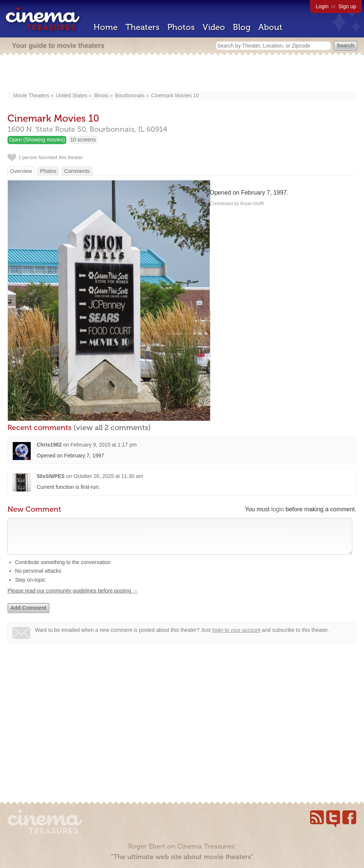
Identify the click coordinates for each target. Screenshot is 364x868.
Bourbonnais (130, 95)
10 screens (83, 140)
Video (214, 27)
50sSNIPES (51, 476)
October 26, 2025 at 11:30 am (108, 476)
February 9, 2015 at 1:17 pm (104, 445)
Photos (181, 27)
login (277, 509)
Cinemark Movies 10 (175, 95)
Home (106, 27)
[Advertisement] (182, 74)
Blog (242, 27)
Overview (21, 171)
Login (322, 6)
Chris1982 (49, 445)
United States (72, 95)
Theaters (142, 27)
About (270, 27)
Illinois (101, 95)
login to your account (236, 637)
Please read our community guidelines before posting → (73, 598)
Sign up (347, 6)
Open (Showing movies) (37, 140)
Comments (77, 171)
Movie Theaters (31, 95)
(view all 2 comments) (112, 427)
